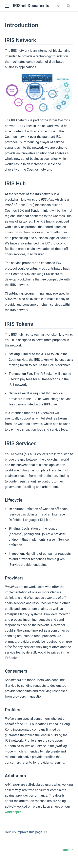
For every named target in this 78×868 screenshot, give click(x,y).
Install (65, 850)
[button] (7, 6)
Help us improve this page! (26, 832)
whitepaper (13, 812)
